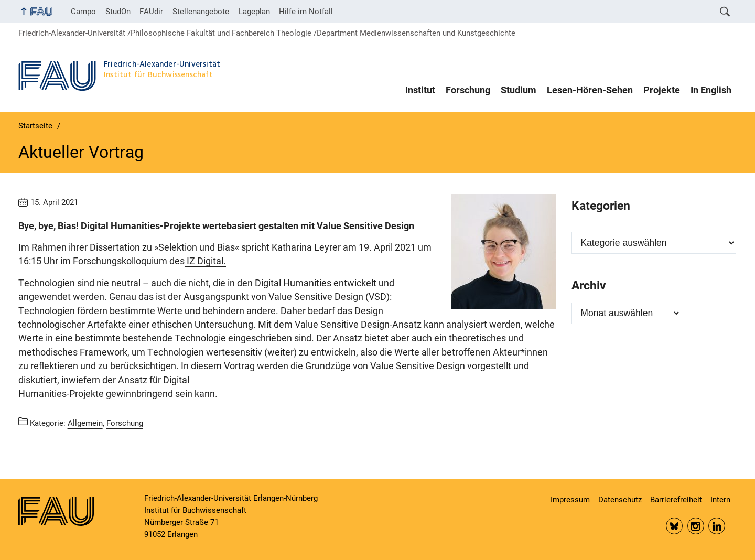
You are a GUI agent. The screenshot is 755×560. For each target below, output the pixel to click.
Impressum (570, 500)
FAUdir (151, 12)
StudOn (118, 12)
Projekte (662, 90)
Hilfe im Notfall (306, 12)
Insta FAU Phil (696, 526)
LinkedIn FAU (717, 526)
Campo (83, 12)
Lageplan (254, 12)
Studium (519, 90)
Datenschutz (620, 500)
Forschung (468, 90)
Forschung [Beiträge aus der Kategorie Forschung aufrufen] (125, 423)
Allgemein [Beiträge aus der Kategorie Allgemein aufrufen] (85, 423)
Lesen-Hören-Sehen (590, 90)
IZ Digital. (205, 261)
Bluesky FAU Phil (674, 526)
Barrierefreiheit (676, 500)
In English (711, 90)
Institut (420, 90)
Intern (720, 500)
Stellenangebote (201, 12)
